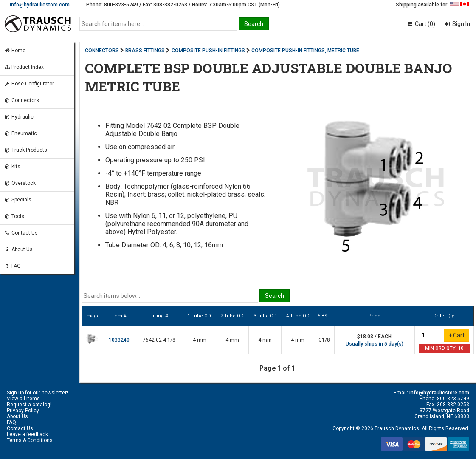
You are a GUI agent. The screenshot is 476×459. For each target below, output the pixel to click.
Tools (14, 216)
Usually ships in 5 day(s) (375, 344)
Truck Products (25, 150)
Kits (12, 167)
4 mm (200, 340)
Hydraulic (19, 117)
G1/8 (324, 340)
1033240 (119, 340)
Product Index (24, 67)
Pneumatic (20, 133)
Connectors (21, 100)
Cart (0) (421, 24)
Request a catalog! (29, 405)
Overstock (20, 183)
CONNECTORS (102, 51)
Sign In (461, 24)
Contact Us (21, 233)
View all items (23, 399)
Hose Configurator (29, 84)
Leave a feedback (27, 434)
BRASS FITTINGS (145, 51)
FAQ (12, 266)
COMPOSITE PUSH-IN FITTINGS (208, 51)
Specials (18, 200)
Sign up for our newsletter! (37, 393)
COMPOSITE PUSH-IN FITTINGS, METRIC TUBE (305, 51)
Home (15, 51)
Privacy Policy (23, 411)
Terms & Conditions (30, 440)
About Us (18, 249)
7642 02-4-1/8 (159, 340)
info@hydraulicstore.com (40, 5)
